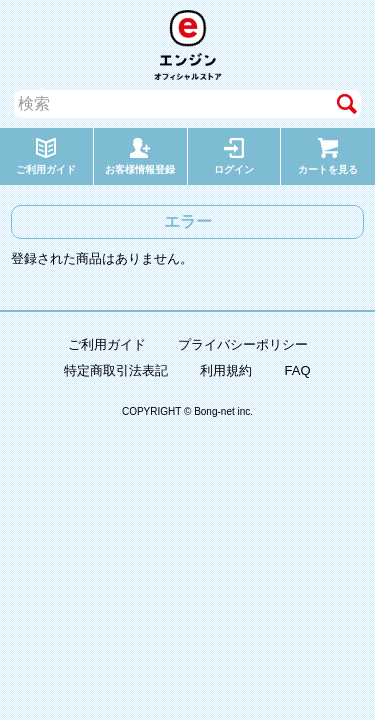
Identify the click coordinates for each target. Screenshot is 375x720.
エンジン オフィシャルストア (188, 45)
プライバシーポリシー (243, 344)
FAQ (297, 370)
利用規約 (226, 370)
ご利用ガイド (107, 344)
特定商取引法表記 (116, 370)
